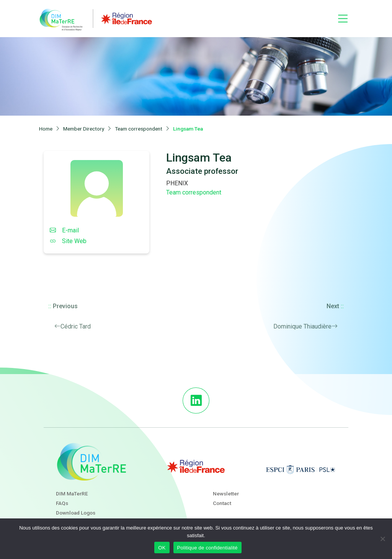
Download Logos (76, 513)
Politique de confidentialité (207, 548)
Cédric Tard (76, 326)
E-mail (64, 230)
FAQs (62, 503)
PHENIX (177, 183)
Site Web (68, 241)
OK (162, 548)
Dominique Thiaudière (302, 326)
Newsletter (226, 494)
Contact (222, 503)
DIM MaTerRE (72, 494)
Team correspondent (194, 192)
